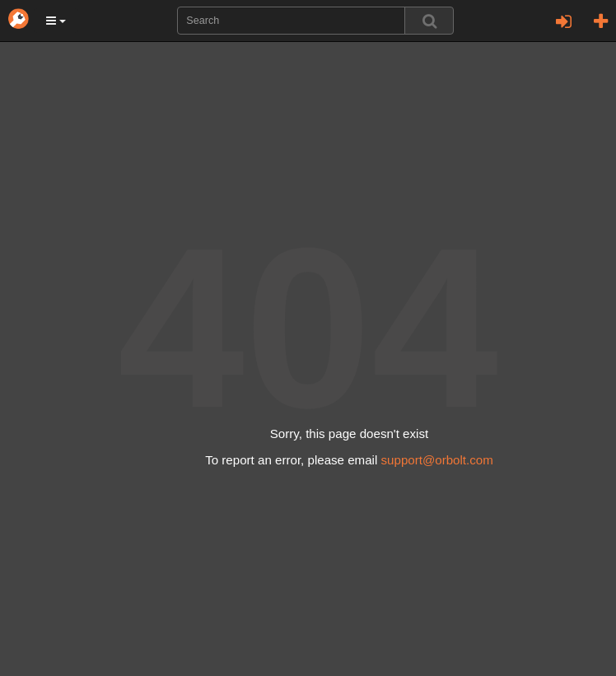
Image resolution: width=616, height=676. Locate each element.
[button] (56, 21)
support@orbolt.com (437, 460)
